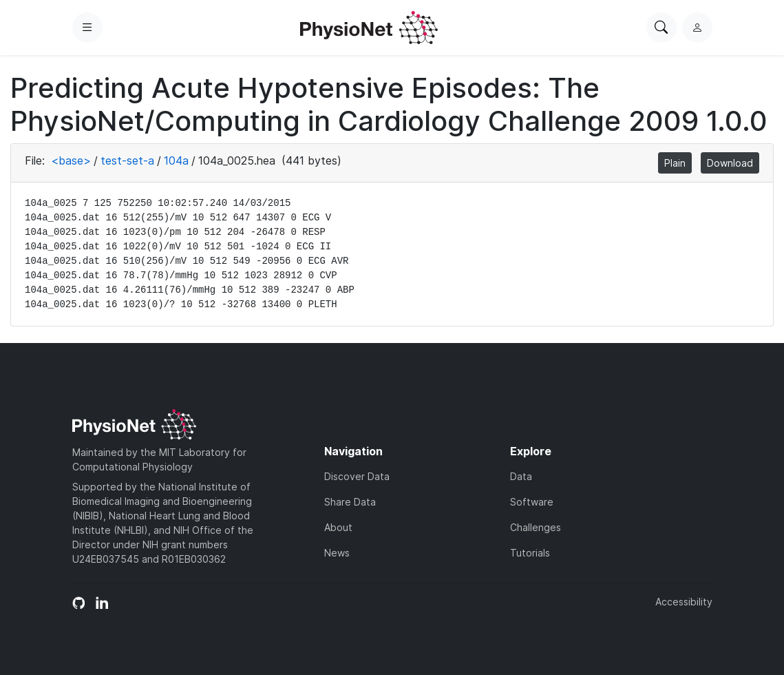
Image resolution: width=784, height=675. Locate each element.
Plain (675, 163)
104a (176, 160)
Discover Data (357, 476)
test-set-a (127, 160)
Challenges (536, 527)
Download (730, 163)
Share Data (350, 502)
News (337, 553)
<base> (71, 160)
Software (532, 502)
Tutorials (530, 553)
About (338, 527)
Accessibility (684, 602)
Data (521, 476)
